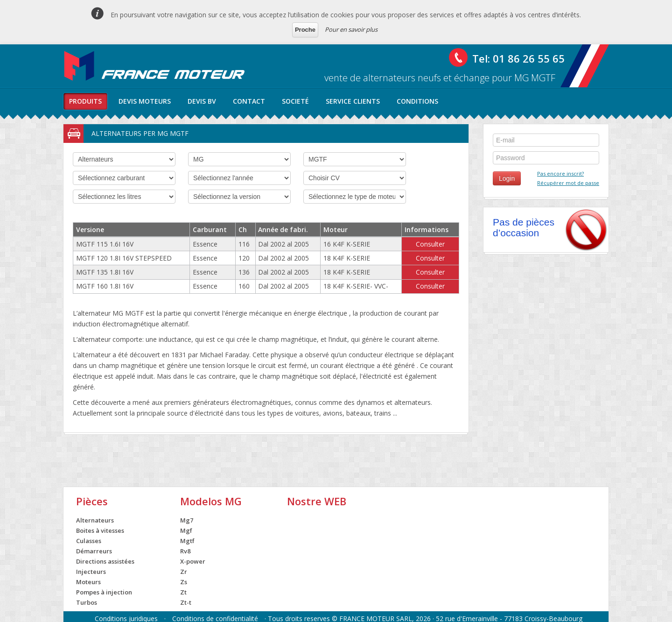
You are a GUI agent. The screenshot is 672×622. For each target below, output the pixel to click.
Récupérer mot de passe (568, 183)
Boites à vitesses (100, 530)
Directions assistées (105, 561)
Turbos (87, 602)
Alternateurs (95, 520)
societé (295, 101)
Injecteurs (91, 572)
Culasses (89, 541)
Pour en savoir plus (351, 29)
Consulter (430, 244)
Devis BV (202, 101)
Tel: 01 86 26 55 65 (518, 58)
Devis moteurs (145, 101)
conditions (417, 101)
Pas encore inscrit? (560, 173)
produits (85, 101)
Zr (184, 572)
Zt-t (186, 602)
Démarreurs (94, 551)
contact (249, 101)
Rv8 (185, 551)
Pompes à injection (104, 592)
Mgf (186, 530)
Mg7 (187, 520)
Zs (184, 582)
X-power (193, 561)
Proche (305, 30)
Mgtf (187, 541)
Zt (183, 592)
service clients (353, 101)
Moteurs (88, 582)
